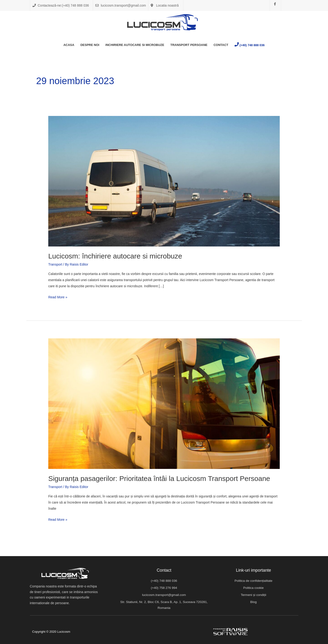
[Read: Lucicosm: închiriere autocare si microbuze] (164, 181)
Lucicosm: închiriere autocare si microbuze (116, 256)
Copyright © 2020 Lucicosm (53, 632)
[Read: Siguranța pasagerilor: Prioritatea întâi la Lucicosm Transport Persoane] (164, 403)
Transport (55, 264)
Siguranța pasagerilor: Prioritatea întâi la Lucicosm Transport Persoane (159, 478)
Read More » (58, 297)
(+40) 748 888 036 (252, 45)
